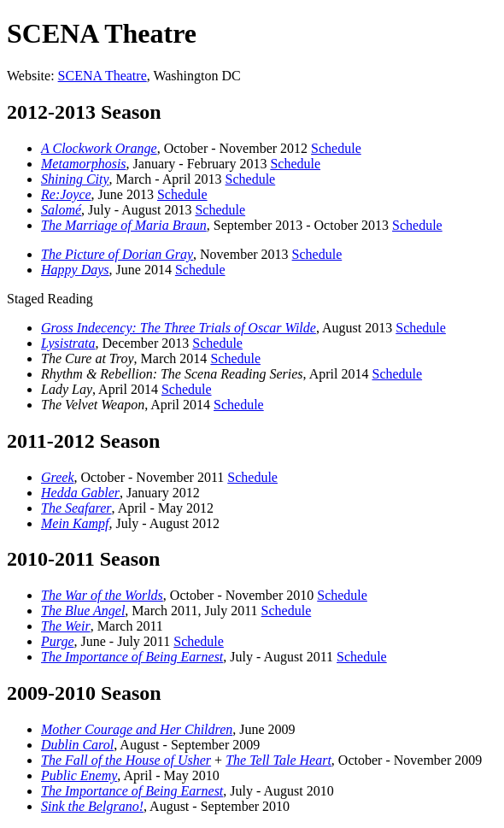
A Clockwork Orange (99, 148)
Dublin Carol (77, 745)
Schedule (336, 148)
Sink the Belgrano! (92, 806)
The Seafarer (76, 508)
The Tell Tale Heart (278, 760)
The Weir (66, 626)
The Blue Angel (83, 611)
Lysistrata (68, 343)
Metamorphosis (84, 164)
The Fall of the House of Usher (126, 760)
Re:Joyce (66, 194)
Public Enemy (79, 775)
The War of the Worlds (102, 595)
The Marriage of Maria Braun (124, 225)
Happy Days (75, 270)
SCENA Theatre (103, 76)
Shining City (75, 179)
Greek (58, 477)
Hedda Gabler (80, 493)
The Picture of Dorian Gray (117, 254)
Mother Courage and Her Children (137, 729)
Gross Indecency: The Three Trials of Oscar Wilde (179, 328)
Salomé (61, 210)
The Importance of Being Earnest (132, 657)
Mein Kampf (75, 523)
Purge (58, 641)
